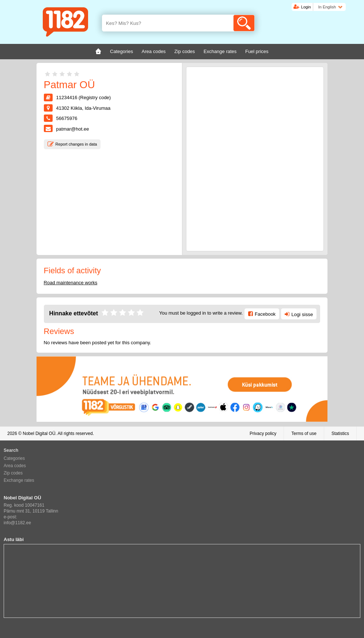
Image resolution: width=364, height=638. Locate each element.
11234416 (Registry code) (84, 97)
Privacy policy (263, 434)
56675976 (67, 118)
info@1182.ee (17, 523)
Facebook (265, 314)
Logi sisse (302, 314)
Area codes (15, 466)
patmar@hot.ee (73, 129)
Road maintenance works (71, 283)
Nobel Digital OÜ (39, 434)
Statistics (340, 434)
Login (306, 7)
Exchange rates (19, 480)
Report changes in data (76, 144)
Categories (14, 458)
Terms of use (304, 434)
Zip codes (13, 473)
